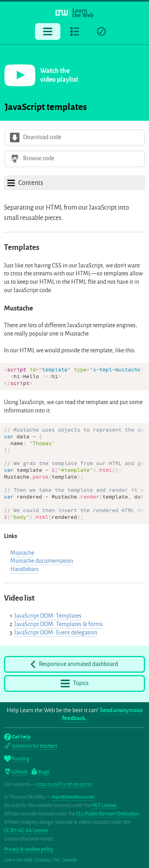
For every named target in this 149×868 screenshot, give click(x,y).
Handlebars (24, 569)
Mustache (18, 308)
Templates (22, 247)
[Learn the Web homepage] (75, 13)
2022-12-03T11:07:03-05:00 (64, 784)
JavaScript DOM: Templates (48, 616)
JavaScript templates (46, 107)
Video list (19, 598)
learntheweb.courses (73, 797)
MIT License (104, 805)
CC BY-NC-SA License (26, 830)
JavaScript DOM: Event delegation (56, 633)
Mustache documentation (42, 561)
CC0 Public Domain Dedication (107, 814)
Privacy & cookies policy (29, 849)
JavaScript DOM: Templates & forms (59, 624)
